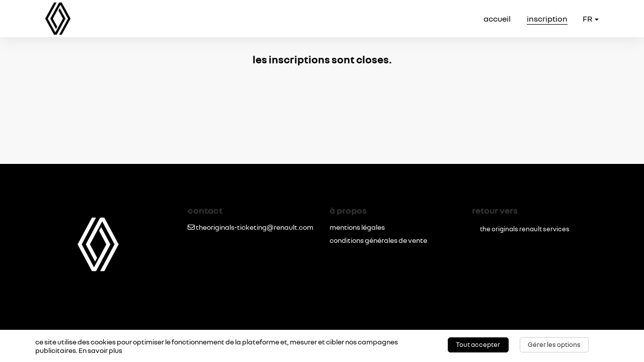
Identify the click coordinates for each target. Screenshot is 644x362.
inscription (547, 19)
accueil (497, 19)
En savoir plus (100, 350)
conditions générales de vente (378, 240)
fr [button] (591, 19)
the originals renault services (525, 229)
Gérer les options (554, 345)
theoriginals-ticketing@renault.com (251, 227)
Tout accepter (478, 345)
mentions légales (357, 227)
